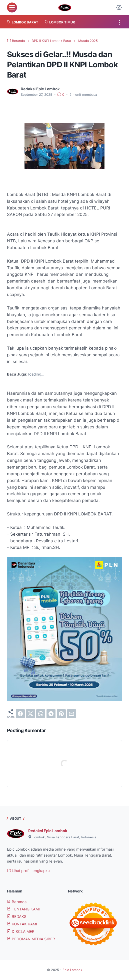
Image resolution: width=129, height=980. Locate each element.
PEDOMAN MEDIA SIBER (31, 939)
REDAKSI (17, 917)
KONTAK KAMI (22, 924)
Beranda (17, 902)
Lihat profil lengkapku (28, 871)
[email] (71, 714)
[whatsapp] (41, 714)
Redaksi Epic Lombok (48, 831)
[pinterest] (61, 714)
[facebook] (20, 714)
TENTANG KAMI (23, 909)
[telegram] (51, 714)
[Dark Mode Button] (119, 7)
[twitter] (30, 714)
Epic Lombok (72, 970)
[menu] (12, 7)
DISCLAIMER (21, 931)
